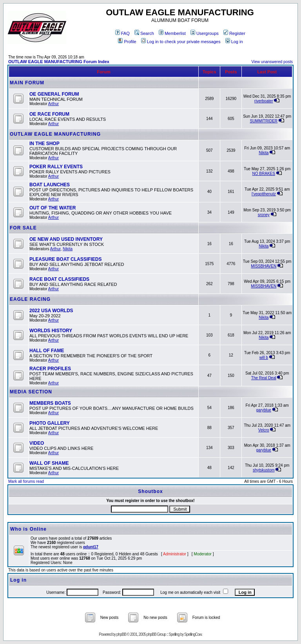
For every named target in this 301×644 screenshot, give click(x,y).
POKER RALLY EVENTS (56, 167)
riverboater (264, 101)
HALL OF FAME (47, 351)
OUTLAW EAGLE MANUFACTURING (55, 134)
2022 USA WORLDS (51, 311)
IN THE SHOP (44, 144)
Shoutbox (150, 491)
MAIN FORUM (27, 83)
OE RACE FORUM (49, 114)
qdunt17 (91, 547)
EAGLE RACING (30, 299)
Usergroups (205, 33)
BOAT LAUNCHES (50, 185)
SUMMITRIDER (264, 121)
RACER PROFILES (50, 369)
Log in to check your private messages (181, 42)
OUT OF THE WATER (53, 208)
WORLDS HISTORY (51, 331)
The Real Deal (264, 378)
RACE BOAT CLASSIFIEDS (59, 279)
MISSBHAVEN (264, 266)
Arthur (53, 104)
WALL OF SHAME (49, 463)
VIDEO (37, 443)
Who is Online (28, 529)
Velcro (264, 430)
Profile (127, 42)
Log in (234, 42)
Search (144, 33)
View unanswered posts (272, 62)
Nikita (264, 153)
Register (234, 33)
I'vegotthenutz (264, 194)
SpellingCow (193, 634)
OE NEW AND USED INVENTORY (66, 239)
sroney (264, 215)
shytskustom (264, 470)
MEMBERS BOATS (50, 403)
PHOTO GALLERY (50, 423)
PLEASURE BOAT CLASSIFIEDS (65, 259)
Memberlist (172, 33)
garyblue (264, 410)
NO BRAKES (264, 174)
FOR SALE (23, 228)
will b (264, 357)
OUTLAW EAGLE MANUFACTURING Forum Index (59, 62)
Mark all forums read (26, 481)
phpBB (121, 634)
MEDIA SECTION (31, 392)
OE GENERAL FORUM (54, 94)
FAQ (122, 33)
